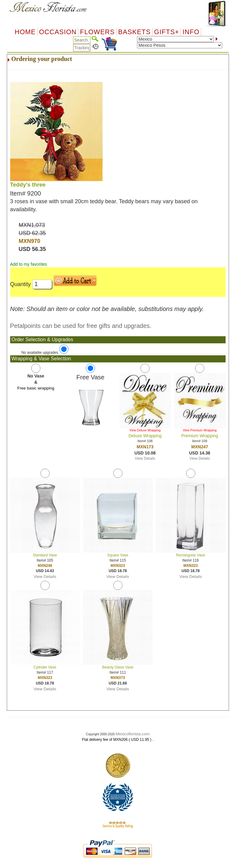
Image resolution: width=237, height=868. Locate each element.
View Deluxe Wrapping (145, 430)
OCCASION (58, 32)
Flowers (97, 32)
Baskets (134, 32)
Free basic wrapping (36, 388)
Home (25, 32)
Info (191, 32)
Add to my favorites (29, 264)
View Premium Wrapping (200, 430)
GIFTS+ (166, 32)
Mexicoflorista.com (132, 734)
